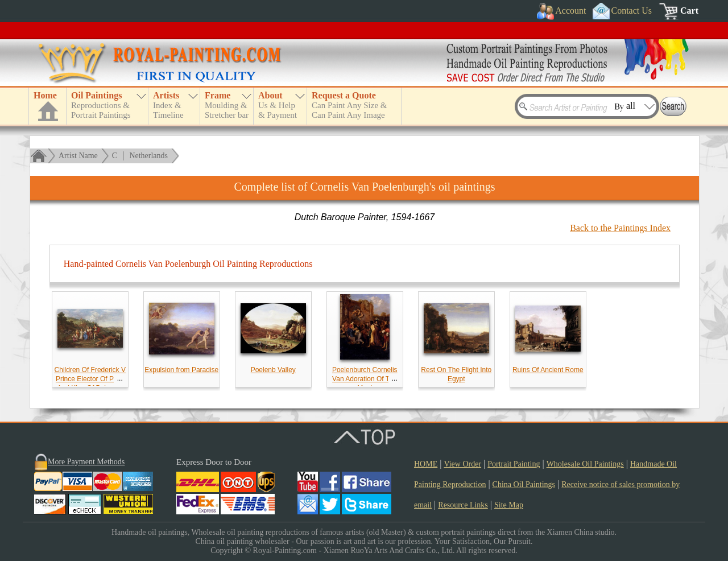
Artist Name (78, 156)
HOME (426, 464)
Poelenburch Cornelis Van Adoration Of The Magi (365, 379)
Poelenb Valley (273, 370)
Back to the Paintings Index (620, 228)
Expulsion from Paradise (181, 370)
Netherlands (148, 156)
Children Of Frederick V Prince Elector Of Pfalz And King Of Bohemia (90, 379)
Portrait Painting (514, 464)
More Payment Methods (86, 462)
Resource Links (463, 505)
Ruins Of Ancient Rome (548, 370)
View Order (462, 464)
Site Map (509, 505)
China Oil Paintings (524, 484)
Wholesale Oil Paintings (585, 464)
